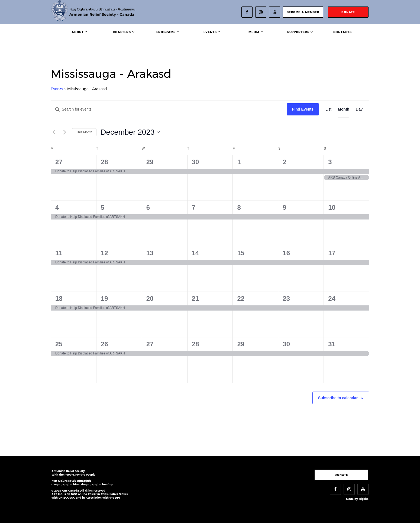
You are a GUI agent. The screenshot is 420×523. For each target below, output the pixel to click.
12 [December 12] (104, 253)
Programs (166, 32)
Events (210, 32)
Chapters (122, 32)
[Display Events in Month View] (344, 109)
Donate (341, 475)
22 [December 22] (241, 298)
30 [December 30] (286, 344)
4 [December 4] (57, 207)
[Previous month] (54, 132)
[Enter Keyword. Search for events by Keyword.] (169, 109)
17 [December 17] (332, 253)
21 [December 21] (196, 298)
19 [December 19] (104, 298)
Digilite (364, 499)
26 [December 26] (104, 344)
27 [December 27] (150, 344)
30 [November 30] (196, 162)
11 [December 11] (59, 253)
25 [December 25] (59, 344)
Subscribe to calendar (338, 398)
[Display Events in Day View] (359, 109)
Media (254, 32)
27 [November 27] (59, 162)
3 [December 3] (330, 162)
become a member (303, 12)
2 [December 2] (284, 162)
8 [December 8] (239, 207)
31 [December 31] (332, 344)
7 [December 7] (194, 207)
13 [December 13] (150, 253)
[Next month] (64, 132)
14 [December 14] (196, 253)
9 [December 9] (284, 207)
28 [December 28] (196, 344)
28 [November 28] (104, 162)
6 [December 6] (148, 207)
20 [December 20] (150, 298)
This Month (84, 132)
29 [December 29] (241, 344)
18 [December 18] (59, 298)
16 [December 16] (286, 253)
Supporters (298, 32)
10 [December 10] (332, 207)
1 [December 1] (239, 162)
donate (348, 12)
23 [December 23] (286, 298)
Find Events (303, 109)
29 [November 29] (150, 162)
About (77, 32)
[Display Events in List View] (328, 109)
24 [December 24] (332, 298)
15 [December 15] (241, 253)
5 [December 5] (103, 207)
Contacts (343, 32)
